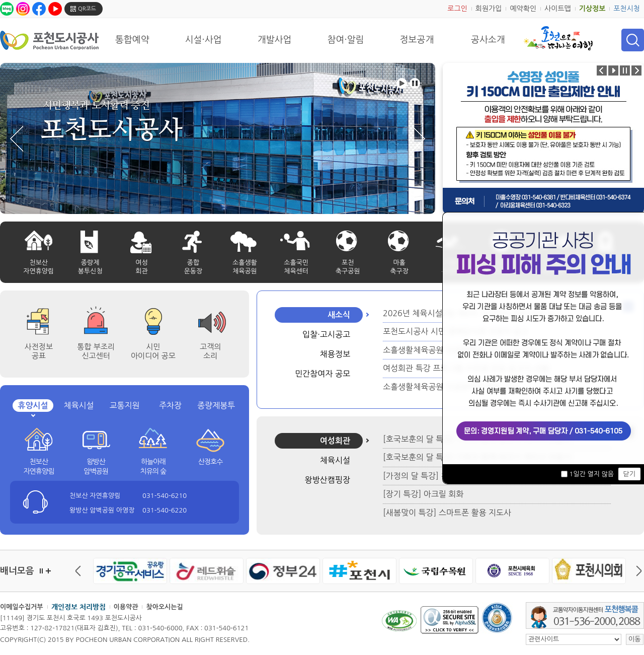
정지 (41, 571)
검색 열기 (633, 40)
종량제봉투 (216, 405)
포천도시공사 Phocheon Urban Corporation (49, 40)
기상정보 (592, 9)
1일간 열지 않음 (591, 474)
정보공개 (417, 40)
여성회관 (335, 441)
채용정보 (335, 354)
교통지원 (124, 405)
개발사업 (275, 40)
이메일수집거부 (22, 607)
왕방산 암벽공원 (96, 467)
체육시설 (78, 405)
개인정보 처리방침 (78, 607)
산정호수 (211, 462)
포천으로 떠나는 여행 (558, 38)
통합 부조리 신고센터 (96, 351)
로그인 (457, 9)
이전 (80, 571)
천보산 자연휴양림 (38, 467)
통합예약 (132, 40)
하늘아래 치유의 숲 (153, 467)
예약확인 (523, 9)
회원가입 (489, 9)
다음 (636, 571)
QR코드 (87, 9)
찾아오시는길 (164, 607)
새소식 (339, 315)
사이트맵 (558, 9)
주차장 (170, 405)
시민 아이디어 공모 (153, 351)
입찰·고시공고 (326, 334)
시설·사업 (204, 40)
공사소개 (488, 40)
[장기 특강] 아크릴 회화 (423, 494)
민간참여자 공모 (323, 374)
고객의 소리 (210, 351)
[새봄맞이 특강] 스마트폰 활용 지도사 (447, 513)
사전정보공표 (39, 351)
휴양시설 (33, 406)
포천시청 (627, 9)
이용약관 (126, 607)
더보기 (48, 571)
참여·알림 (346, 40)
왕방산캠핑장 (328, 480)
